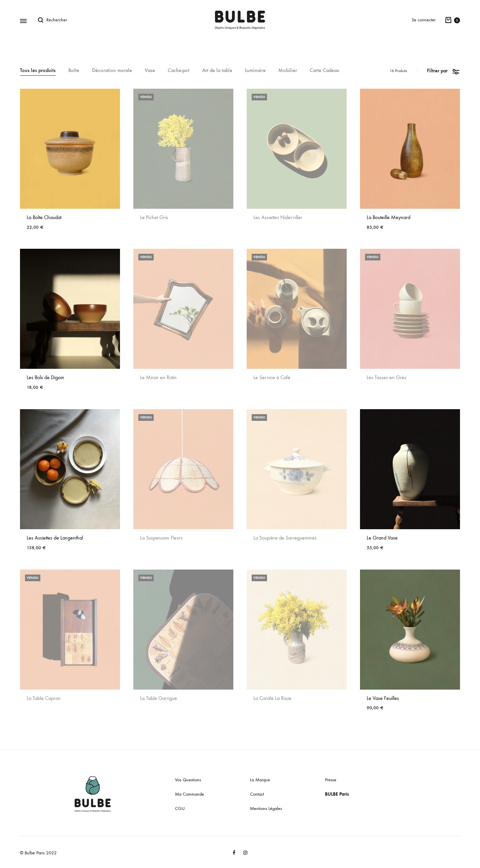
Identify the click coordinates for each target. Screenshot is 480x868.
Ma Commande (189, 794)
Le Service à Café (272, 377)
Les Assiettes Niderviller (278, 217)
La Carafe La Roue (272, 698)
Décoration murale (112, 71)
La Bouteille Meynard (388, 217)
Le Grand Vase (382, 538)
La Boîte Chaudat (44, 217)
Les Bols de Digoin (45, 377)
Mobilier (288, 71)
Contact (257, 794)
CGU (180, 808)
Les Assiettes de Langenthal (55, 538)
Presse (331, 780)
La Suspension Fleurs (161, 538)
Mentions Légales (266, 808)
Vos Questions (188, 780)
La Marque (260, 780)
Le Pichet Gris (154, 217)
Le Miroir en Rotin (158, 377)
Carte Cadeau (324, 71)
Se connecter (424, 20)
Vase (150, 71)
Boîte (74, 71)
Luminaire (255, 71)
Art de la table (217, 71)
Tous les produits (38, 71)
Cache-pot (178, 71)
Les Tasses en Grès (386, 377)
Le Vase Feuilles (383, 698)
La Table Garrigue (158, 698)
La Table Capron (44, 698)
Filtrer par (443, 71)
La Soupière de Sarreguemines (285, 538)
